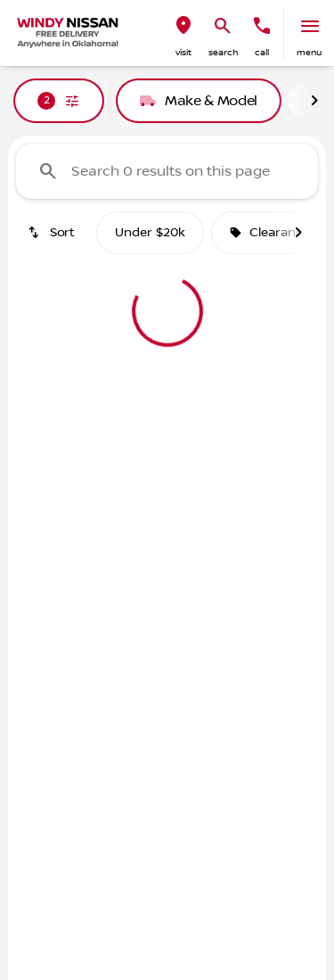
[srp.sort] (53, 233)
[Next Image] (314, 101)
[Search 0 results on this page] (167, 171)
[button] (183, 33)
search (223, 52)
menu (309, 52)
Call (262, 52)
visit (183, 52)
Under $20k (150, 233)
